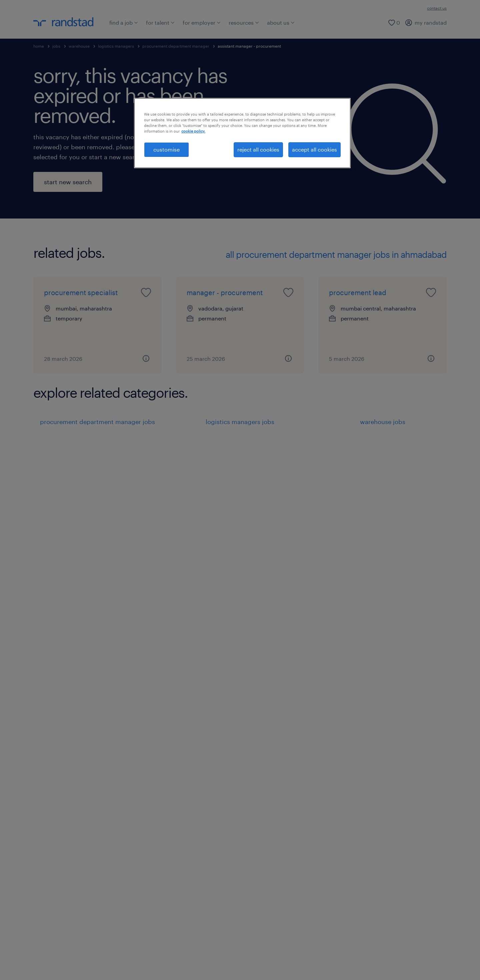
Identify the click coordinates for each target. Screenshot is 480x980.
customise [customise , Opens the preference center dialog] (166, 149)
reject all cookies (258, 149)
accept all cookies (314, 149)
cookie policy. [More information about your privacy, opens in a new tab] (193, 131)
